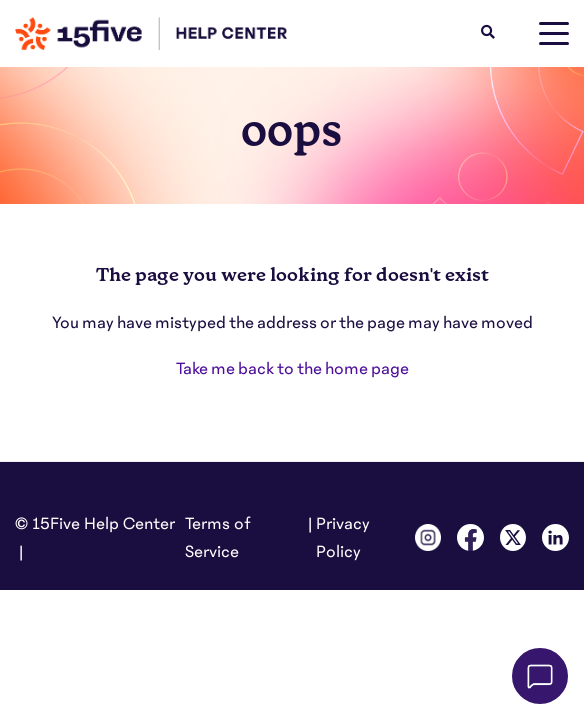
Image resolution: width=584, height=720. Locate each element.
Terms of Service (218, 538)
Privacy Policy (343, 538)
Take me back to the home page (292, 369)
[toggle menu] (554, 34)
